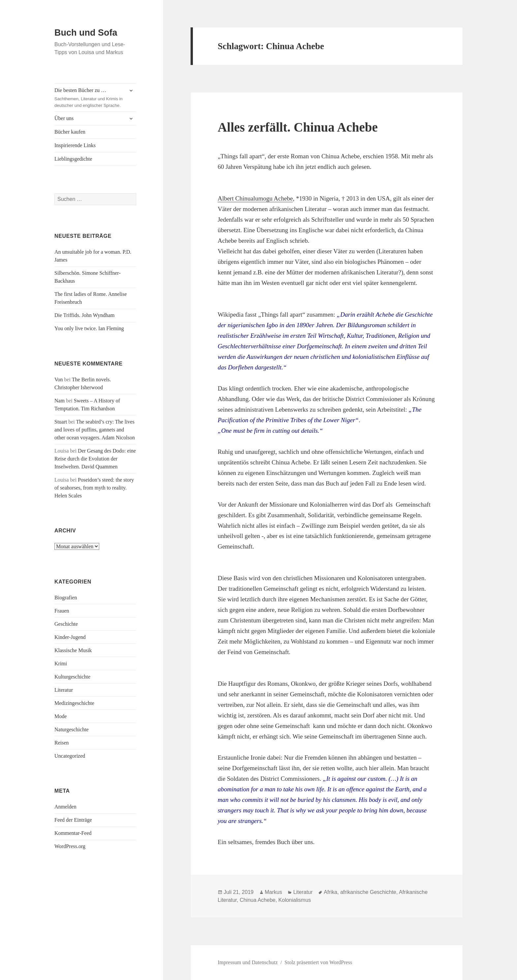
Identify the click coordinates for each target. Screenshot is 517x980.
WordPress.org (70, 846)
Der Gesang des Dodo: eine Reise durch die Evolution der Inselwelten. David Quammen (95, 459)
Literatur (64, 690)
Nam (60, 401)
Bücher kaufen (70, 132)
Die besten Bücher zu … (89, 98)
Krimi (61, 664)
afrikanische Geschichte (368, 892)
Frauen (62, 611)
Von (59, 379)
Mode (61, 716)
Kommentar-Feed (73, 833)
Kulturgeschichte (72, 677)
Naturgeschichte (72, 729)
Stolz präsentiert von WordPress (318, 962)
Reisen (62, 743)
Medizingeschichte (74, 703)
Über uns (64, 118)
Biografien (66, 598)
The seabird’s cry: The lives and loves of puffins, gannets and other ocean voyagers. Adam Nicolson (95, 430)
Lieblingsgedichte (73, 159)
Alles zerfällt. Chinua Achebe (298, 127)
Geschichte (66, 624)
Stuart (61, 422)
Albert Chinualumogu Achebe (255, 198)
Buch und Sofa (86, 33)
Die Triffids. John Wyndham (84, 315)
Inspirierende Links (75, 145)
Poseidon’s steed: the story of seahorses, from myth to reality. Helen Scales (94, 488)
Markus (273, 892)
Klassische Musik (73, 650)
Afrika (331, 892)
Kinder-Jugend (70, 637)
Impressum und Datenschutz (248, 962)
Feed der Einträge (73, 820)
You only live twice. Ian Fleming (89, 328)
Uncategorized (70, 756)
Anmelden (65, 807)
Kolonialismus (295, 900)
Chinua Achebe (258, 900)
